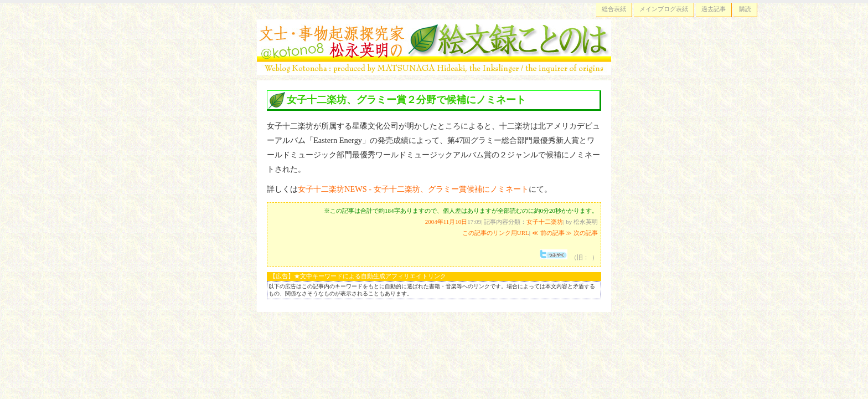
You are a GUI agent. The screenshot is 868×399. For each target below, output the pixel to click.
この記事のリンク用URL (496, 233)
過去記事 (714, 9)
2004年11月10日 (446, 222)
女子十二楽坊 (545, 222)
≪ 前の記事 (548, 233)
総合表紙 (614, 9)
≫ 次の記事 (582, 233)
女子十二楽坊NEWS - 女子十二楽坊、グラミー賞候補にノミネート (413, 189)
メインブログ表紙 (664, 9)
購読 (745, 9)
